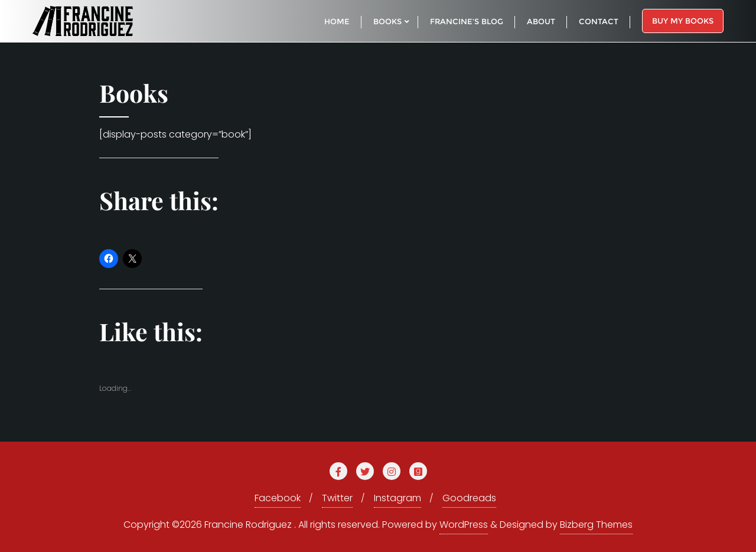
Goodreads (469, 498)
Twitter (337, 498)
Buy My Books (683, 21)
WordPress (464, 525)
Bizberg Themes (596, 525)
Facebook (278, 498)
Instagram (397, 498)
